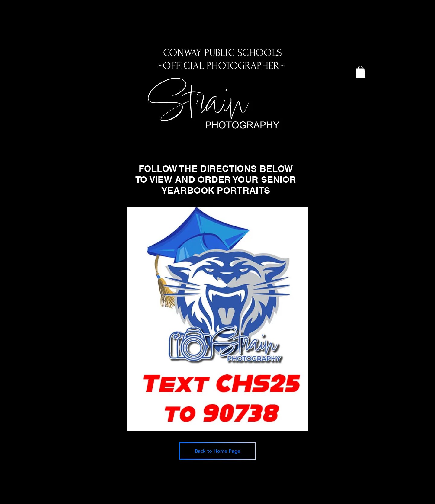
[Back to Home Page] (217, 451)
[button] (360, 72)
